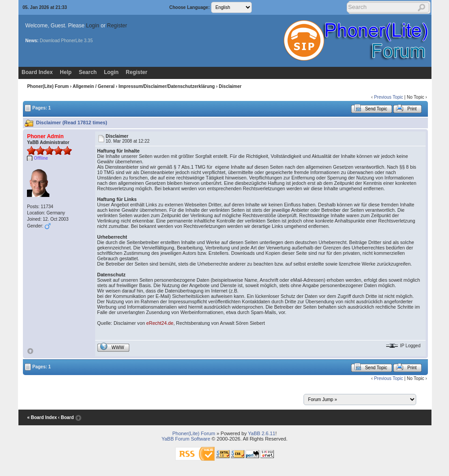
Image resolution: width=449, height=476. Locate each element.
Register (117, 26)
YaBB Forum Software (186, 439)
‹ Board (66, 417)
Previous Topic (389, 97)
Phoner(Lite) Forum (48, 86)
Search (88, 72)
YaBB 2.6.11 (262, 433)
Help (66, 72)
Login (93, 26)
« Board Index (42, 417)
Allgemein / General (94, 86)
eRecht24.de (160, 323)
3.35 (88, 41)
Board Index (37, 72)
